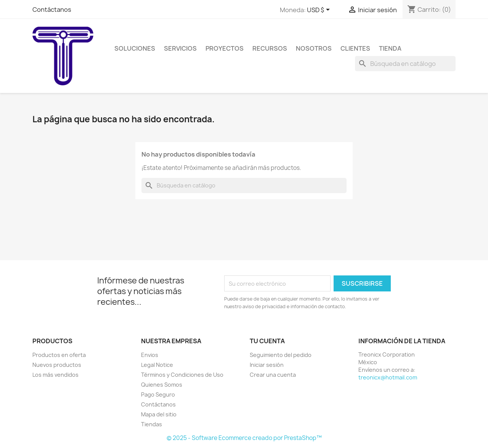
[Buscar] (405, 64)
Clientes (355, 48)
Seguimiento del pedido (281, 355)
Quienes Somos (162, 385)
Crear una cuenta (273, 375)
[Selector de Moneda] (320, 10)
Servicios (180, 48)
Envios (150, 355)
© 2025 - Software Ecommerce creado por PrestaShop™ (244, 438)
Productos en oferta (59, 355)
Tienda (390, 48)
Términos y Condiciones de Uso (182, 375)
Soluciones (135, 48)
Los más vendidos (55, 375)
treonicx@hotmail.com (388, 377)
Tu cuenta (267, 341)
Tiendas (152, 424)
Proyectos (225, 48)
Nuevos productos (57, 365)
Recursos (270, 48)
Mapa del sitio (159, 414)
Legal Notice (157, 365)
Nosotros (314, 48)
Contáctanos (52, 10)
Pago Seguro (158, 394)
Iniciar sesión (267, 365)
